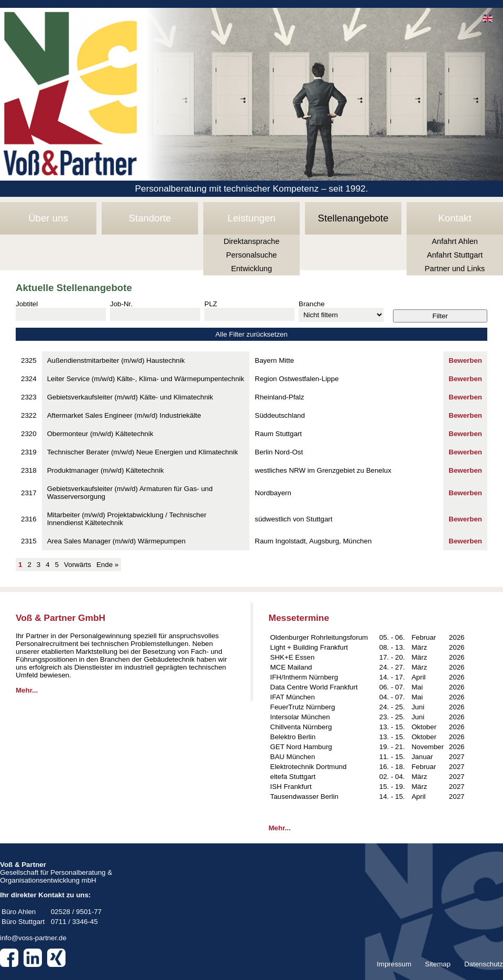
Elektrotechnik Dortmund (309, 767)
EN (488, 19)
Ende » (107, 565)
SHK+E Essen (293, 657)
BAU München (293, 757)
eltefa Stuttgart (293, 777)
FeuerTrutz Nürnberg (303, 707)
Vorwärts (78, 565)
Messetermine (299, 618)
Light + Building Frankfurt (309, 647)
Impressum (394, 964)
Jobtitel (27, 304)
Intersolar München (300, 717)
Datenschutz (484, 964)
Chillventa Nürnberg (301, 727)
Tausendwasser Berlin (304, 797)
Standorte (150, 218)
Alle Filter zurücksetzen (251, 334)
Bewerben (465, 360)
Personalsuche (252, 255)
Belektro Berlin (293, 737)
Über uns (48, 218)
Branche (312, 304)
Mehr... (27, 690)
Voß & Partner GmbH (61, 618)
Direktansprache (252, 241)
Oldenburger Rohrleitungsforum (319, 637)
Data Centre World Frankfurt (314, 687)
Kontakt (455, 218)
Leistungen (251, 218)
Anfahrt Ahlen (455, 241)
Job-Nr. (121, 304)
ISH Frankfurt (291, 787)
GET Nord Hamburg (301, 747)
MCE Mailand (291, 667)
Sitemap (438, 964)
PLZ (211, 304)
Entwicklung (251, 269)
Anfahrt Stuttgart (455, 255)
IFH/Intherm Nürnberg (304, 677)
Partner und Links (455, 269)
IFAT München (293, 697)
